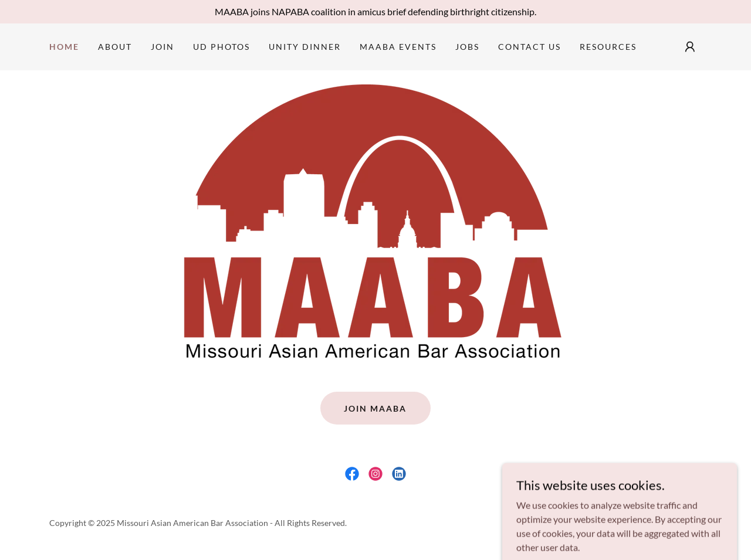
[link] (352, 474)
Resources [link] (608, 47)
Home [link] (64, 47)
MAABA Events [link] (398, 47)
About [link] (115, 47)
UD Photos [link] (221, 47)
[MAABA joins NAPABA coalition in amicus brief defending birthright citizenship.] (375, 12)
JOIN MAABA (375, 408)
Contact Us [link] (530, 47)
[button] (690, 47)
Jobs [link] (467, 47)
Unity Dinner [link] (305, 47)
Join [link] (163, 47)
